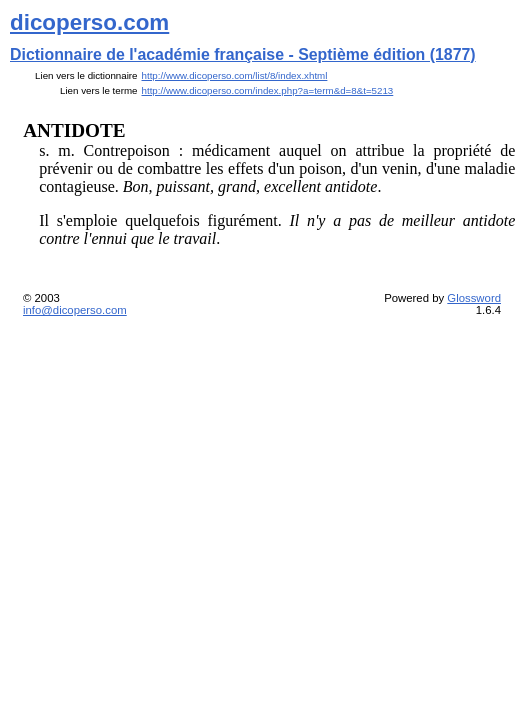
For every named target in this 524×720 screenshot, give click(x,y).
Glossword (474, 298)
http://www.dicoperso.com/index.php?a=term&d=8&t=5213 (268, 90)
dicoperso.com (89, 22)
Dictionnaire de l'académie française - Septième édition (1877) (243, 54)
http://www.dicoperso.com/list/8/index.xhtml (235, 75)
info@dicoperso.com (75, 310)
